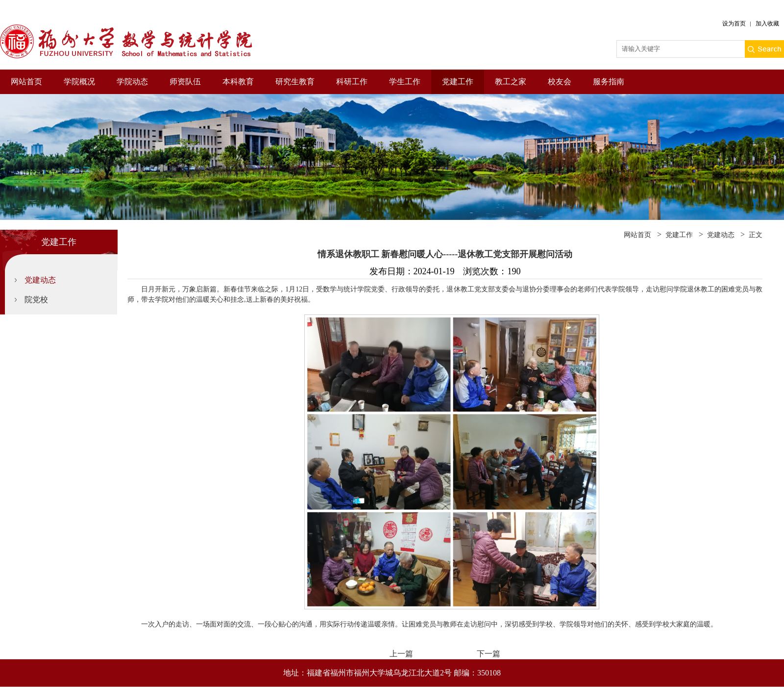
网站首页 (26, 82)
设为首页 (734, 24)
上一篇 (401, 654)
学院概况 (79, 82)
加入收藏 (767, 24)
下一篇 (489, 654)
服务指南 (609, 82)
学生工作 (405, 82)
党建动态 (40, 280)
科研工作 (352, 82)
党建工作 (458, 82)
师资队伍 (185, 82)
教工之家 (511, 82)
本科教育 (238, 82)
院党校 (36, 300)
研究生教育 (295, 82)
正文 (756, 235)
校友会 (560, 82)
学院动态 (132, 82)
